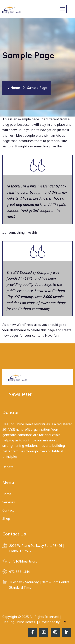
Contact (8, 510)
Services (9, 502)
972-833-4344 (19, 572)
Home (13, 88)
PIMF (64, 622)
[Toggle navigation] (63, 9)
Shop (6, 519)
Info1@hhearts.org (23, 561)
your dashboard (14, 330)
